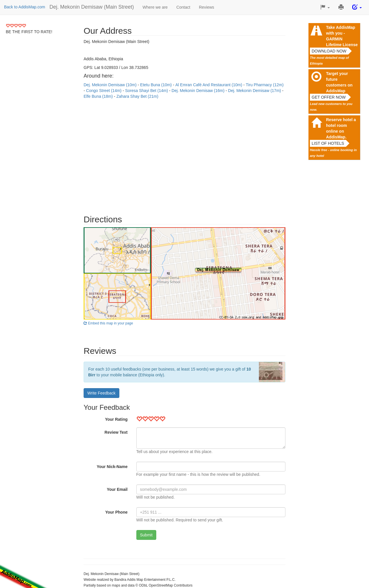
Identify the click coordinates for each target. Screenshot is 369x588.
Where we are (155, 7)
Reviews (207, 7)
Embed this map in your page (108, 323)
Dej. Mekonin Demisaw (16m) (199, 91)
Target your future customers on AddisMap (339, 82)
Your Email (117, 489)
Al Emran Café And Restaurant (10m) (209, 85)
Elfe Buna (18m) (99, 96)
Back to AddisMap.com (25, 7)
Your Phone (116, 512)
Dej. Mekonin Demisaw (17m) (255, 91)
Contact (183, 7)
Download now (329, 51)
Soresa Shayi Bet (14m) (147, 91)
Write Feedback (101, 393)
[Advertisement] (184, 154)
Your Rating (116, 419)
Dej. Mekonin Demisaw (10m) (111, 85)
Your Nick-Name (112, 467)
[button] (325, 7)
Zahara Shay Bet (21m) (138, 96)
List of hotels (328, 143)
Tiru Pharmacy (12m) (265, 85)
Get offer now (329, 97)
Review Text (116, 432)
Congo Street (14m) (105, 91)
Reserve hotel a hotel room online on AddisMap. (341, 128)
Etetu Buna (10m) (157, 85)
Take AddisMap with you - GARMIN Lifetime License (342, 36)
